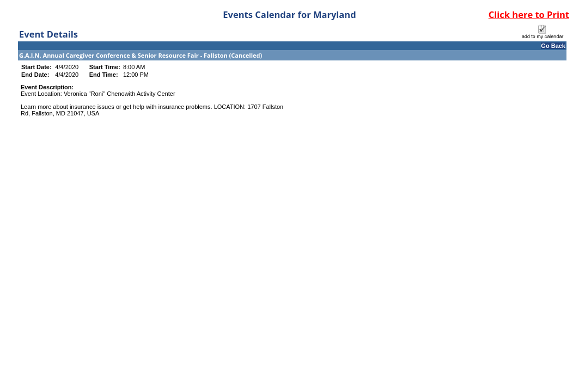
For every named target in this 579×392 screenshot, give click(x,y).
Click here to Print (529, 14)
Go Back (553, 46)
